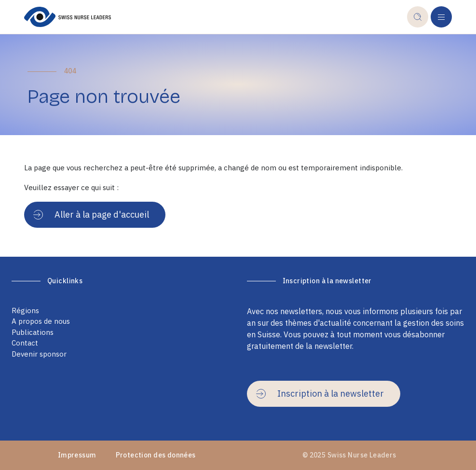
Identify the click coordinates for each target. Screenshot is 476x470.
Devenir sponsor (39, 354)
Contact (25, 343)
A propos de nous (41, 321)
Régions (25, 311)
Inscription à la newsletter (320, 394)
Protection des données (156, 455)
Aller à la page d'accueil (91, 214)
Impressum (77, 455)
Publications (33, 332)
